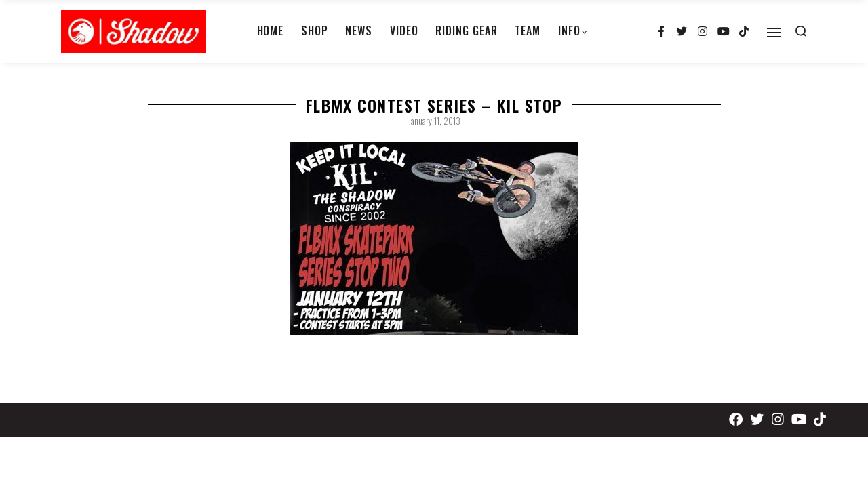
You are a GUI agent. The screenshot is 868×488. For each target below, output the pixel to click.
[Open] (774, 33)
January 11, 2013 (434, 121)
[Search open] (801, 31)
